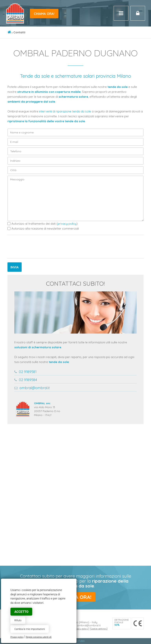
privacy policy (67, 224)
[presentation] (37, 247)
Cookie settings (99, 629)
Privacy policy (17, 637)
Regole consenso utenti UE (39, 637)
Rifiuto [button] (18, 620)
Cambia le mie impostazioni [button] (30, 629)
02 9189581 (28, 372)
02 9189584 (28, 380)
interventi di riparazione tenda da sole (65, 111)
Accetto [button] (21, 612)
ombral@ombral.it (35, 388)
